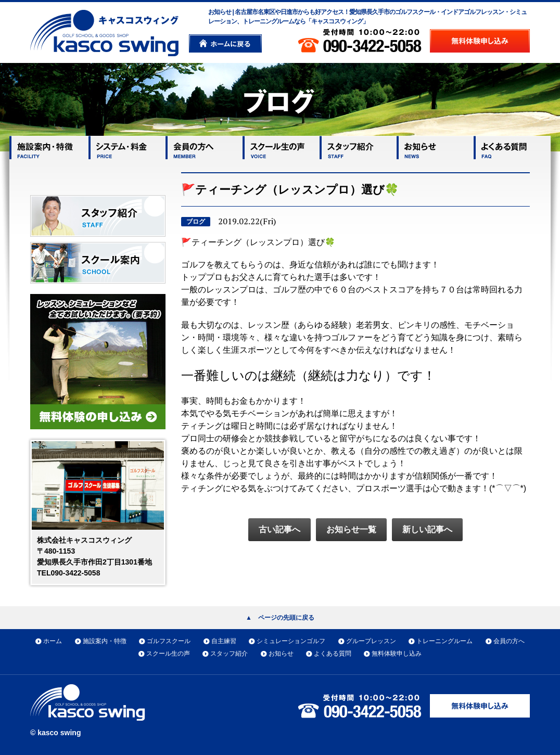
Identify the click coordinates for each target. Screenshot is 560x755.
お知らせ (281, 654)
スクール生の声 (168, 654)
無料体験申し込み (397, 654)
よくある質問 (333, 654)
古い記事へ (279, 529)
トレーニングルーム (444, 641)
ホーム (53, 641)
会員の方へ (509, 641)
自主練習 (224, 641)
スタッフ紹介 (229, 654)
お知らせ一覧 (351, 529)
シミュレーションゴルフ (291, 641)
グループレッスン (371, 641)
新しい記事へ (427, 529)
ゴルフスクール (169, 641)
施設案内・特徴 (105, 641)
